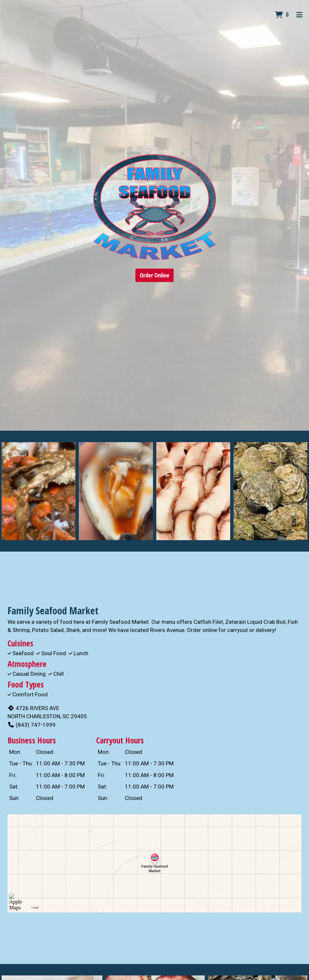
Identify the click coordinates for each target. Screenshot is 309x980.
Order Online (154, 275)
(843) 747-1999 (32, 725)
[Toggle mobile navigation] (299, 15)
